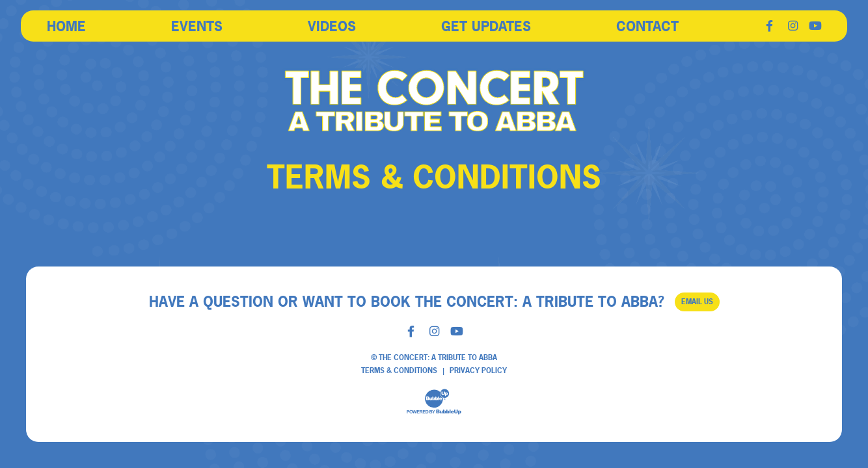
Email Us (697, 302)
